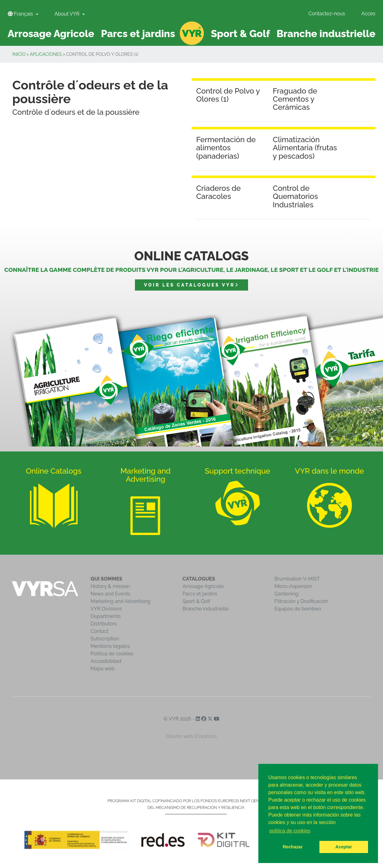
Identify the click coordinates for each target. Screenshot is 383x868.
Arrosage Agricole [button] (51, 34)
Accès (368, 14)
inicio (19, 54)
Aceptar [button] (344, 847)
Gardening (287, 594)
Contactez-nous (327, 14)
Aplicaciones (46, 54)
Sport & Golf (197, 601)
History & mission (110, 586)
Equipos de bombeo (298, 609)
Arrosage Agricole (203, 586)
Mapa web (103, 669)
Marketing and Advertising (121, 601)
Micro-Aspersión (293, 586)
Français (21, 14)
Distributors (104, 624)
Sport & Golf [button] (240, 34)
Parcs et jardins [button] (138, 34)
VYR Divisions (106, 609)
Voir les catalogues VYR (192, 285)
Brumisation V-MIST (297, 579)
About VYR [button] (68, 14)
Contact (100, 631)
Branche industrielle (206, 609)
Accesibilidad (106, 661)
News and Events (110, 594)
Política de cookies (112, 654)
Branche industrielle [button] (326, 34)
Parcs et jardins (200, 594)
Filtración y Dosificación (302, 601)
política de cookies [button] (290, 831)
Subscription (105, 639)
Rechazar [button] (293, 847)
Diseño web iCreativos (192, 736)
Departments (106, 616)
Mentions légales (110, 646)
